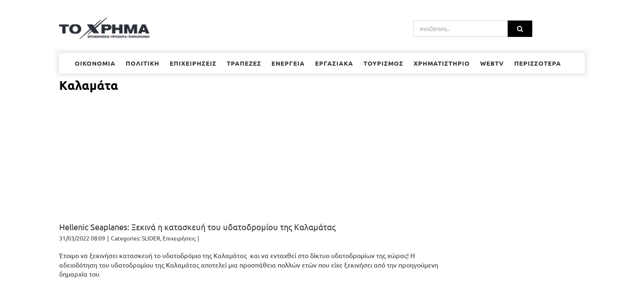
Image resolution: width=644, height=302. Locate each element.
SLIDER (151, 238)
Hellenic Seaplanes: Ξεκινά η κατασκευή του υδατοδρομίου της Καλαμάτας (197, 227)
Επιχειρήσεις (179, 238)
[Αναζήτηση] (520, 29)
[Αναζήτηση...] (460, 29)
